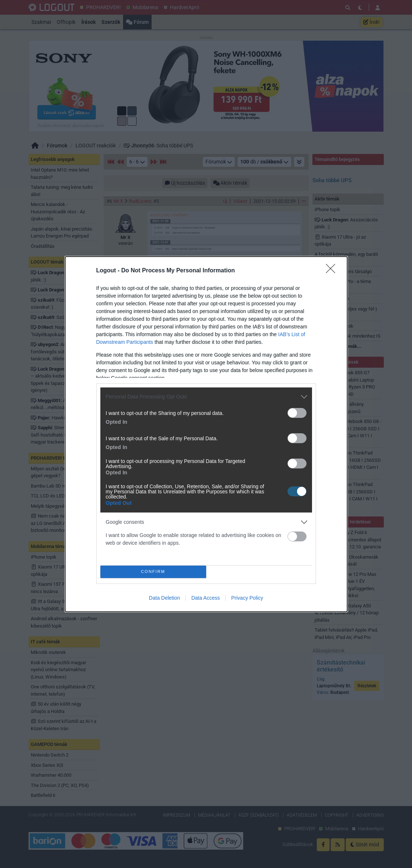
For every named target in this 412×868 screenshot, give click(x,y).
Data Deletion (165, 598)
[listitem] (206, 397)
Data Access (205, 598)
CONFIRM (153, 572)
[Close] (333, 271)
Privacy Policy (247, 598)
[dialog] (206, 434)
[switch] (297, 413)
